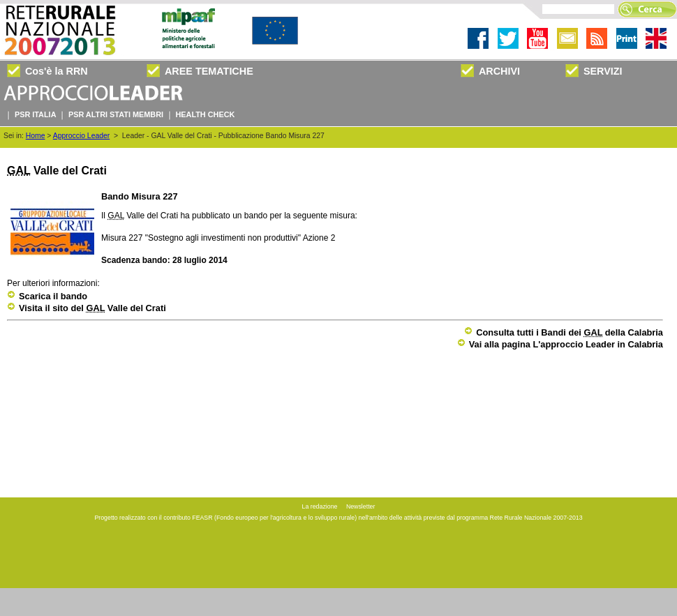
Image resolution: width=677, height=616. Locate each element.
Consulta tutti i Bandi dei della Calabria (564, 332)
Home (36, 136)
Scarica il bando (47, 296)
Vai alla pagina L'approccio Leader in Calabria (560, 344)
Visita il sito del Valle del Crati (87, 308)
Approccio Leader (81, 136)
